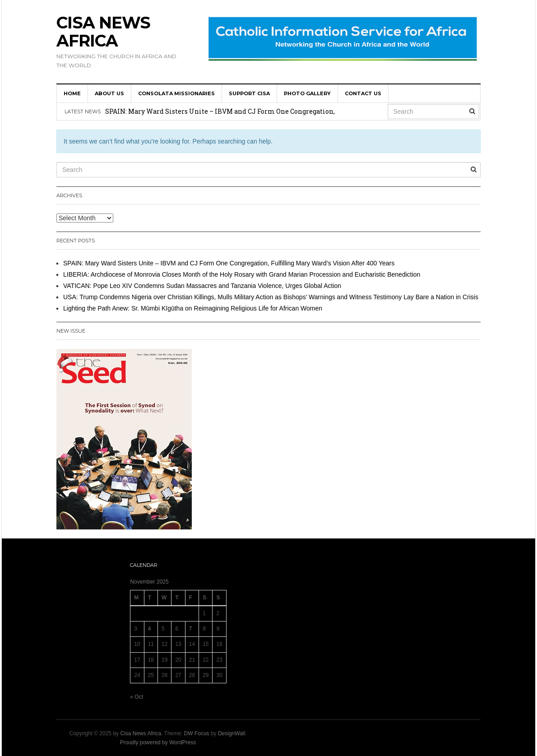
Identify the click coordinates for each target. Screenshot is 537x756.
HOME (72, 93)
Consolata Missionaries (176, 93)
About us (109, 93)
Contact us (363, 93)
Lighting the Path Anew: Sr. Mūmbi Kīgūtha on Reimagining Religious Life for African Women (193, 308)
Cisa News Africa (103, 32)
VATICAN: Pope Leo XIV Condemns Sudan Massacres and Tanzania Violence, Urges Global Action (202, 286)
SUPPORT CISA (249, 93)
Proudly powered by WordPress (158, 742)
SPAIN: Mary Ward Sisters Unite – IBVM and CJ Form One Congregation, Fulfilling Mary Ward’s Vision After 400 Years (229, 263)
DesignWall (231, 733)
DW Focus (197, 733)
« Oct (137, 697)
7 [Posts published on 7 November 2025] (191, 629)
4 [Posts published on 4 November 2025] (150, 629)
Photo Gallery (307, 93)
